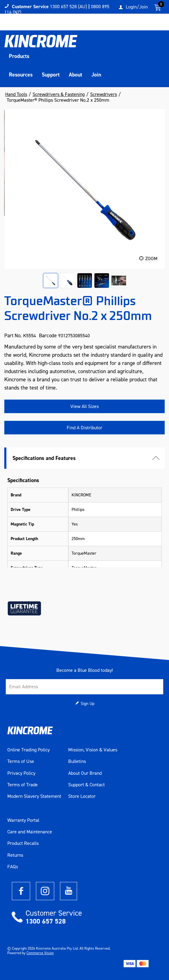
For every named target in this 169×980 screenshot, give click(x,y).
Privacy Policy (21, 773)
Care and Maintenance (30, 832)
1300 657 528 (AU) (69, 7)
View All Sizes (84, 406)
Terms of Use (21, 761)
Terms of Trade (23, 785)
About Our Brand (85, 773)
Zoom (151, 259)
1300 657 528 (46, 921)
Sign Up (88, 704)
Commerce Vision (40, 953)
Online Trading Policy (28, 750)
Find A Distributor (84, 428)
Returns (15, 855)
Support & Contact (86, 785)
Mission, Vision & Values (93, 750)
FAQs (13, 867)
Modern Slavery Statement (34, 796)
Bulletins (77, 761)
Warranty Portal (23, 820)
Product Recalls (23, 843)
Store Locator (82, 796)
